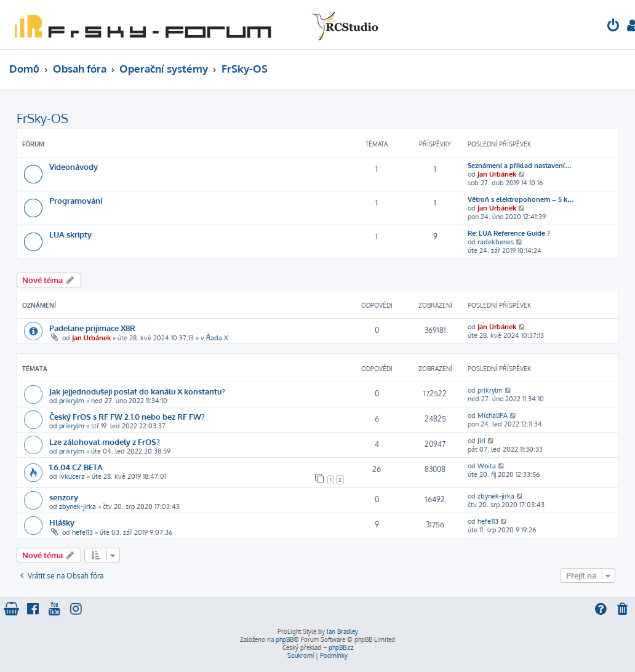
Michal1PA (493, 415)
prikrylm (72, 401)
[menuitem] (613, 27)
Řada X (217, 338)
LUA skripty (70, 234)
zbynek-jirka (78, 506)
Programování (76, 200)
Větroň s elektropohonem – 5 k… (521, 199)
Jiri (481, 441)
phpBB (285, 639)
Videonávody (74, 166)
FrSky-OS (42, 118)
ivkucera (72, 476)
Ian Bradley (342, 631)
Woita (487, 466)
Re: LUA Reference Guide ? (509, 233)
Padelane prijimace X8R (92, 328)
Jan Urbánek (497, 174)
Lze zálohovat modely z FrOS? (105, 442)
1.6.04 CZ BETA (76, 467)
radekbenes (496, 242)
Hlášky (62, 522)
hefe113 (82, 532)
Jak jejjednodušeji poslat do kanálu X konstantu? (137, 391)
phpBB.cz (341, 647)
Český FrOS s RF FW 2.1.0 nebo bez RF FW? (127, 416)
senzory (64, 497)
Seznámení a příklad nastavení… (520, 166)
